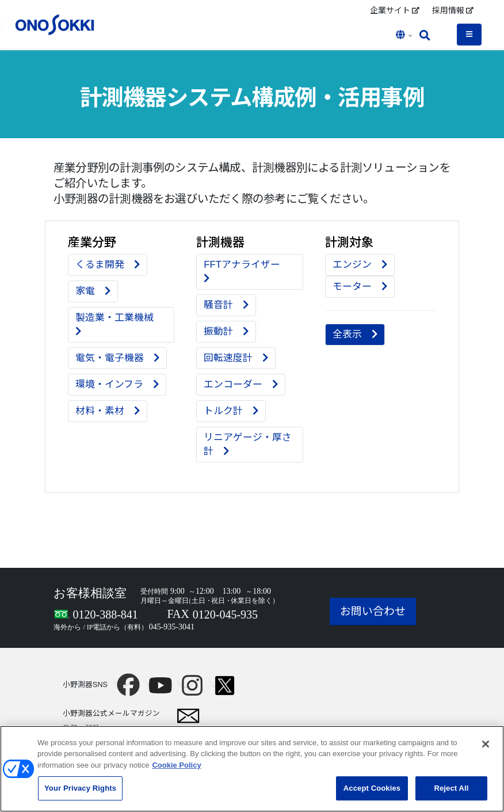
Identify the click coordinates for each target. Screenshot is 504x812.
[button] (405, 36)
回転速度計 (236, 358)
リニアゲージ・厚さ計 (248, 444)
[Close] (486, 750)
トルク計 (231, 411)
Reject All (451, 794)
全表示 (355, 334)
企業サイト (395, 10)
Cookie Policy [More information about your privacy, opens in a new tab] (176, 771)
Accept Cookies (372, 794)
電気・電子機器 (117, 358)
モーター (360, 287)
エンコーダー (241, 384)
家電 (93, 291)
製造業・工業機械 (119, 324)
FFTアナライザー (247, 271)
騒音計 (226, 305)
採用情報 (453, 10)
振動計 (226, 331)
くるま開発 (108, 265)
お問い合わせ (373, 611)
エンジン (360, 265)
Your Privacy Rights (80, 794)
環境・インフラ (117, 384)
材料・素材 (108, 411)
